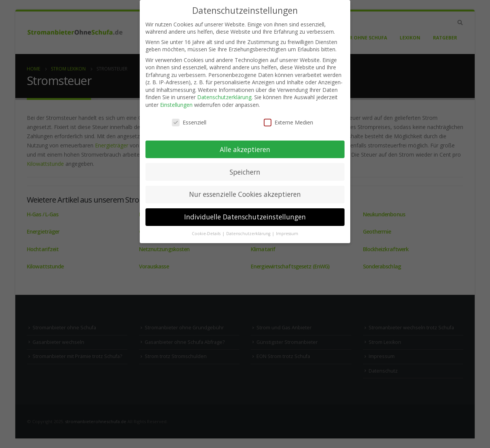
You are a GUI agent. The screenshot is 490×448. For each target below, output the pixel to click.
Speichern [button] (245, 172)
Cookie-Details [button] (207, 234)
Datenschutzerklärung (224, 97)
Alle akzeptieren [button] (245, 149)
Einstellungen (176, 105)
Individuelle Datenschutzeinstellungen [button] (245, 217)
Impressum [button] (287, 234)
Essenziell (189, 122)
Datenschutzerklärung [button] (249, 234)
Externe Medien (288, 122)
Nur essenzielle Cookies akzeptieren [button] (245, 194)
